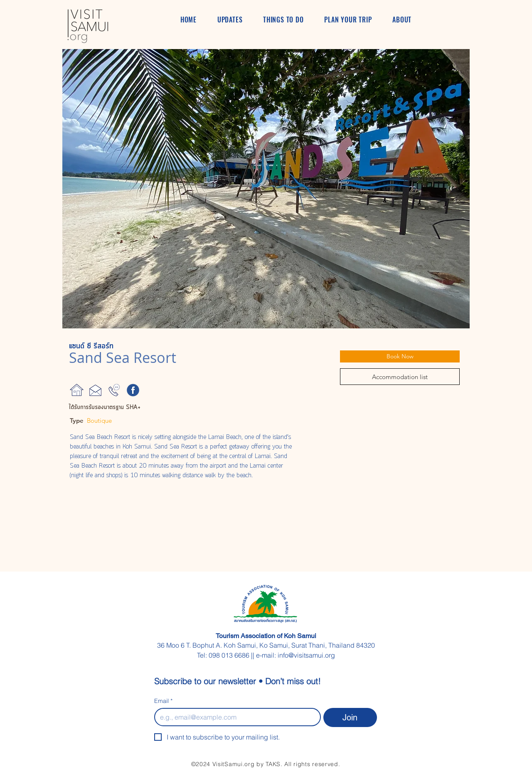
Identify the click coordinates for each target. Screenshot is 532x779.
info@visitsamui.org (306, 655)
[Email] (235, 717)
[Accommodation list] (400, 377)
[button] (266, 189)
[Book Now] (400, 356)
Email (163, 701)
